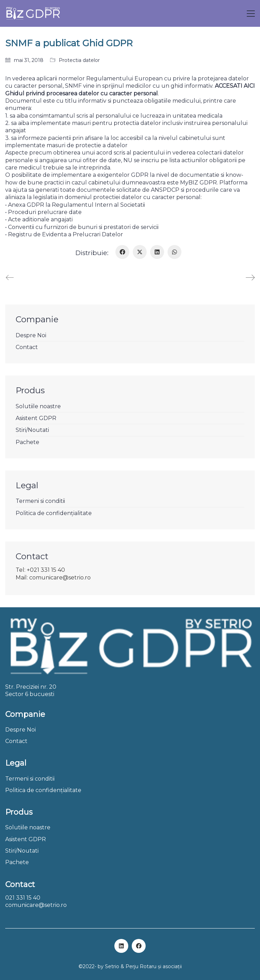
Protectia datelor (79, 60)
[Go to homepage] (33, 13)
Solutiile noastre (38, 406)
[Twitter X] (140, 252)
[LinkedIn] (157, 252)
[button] (251, 14)
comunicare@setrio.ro (36, 905)
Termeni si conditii (40, 501)
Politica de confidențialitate (54, 513)
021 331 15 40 (23, 898)
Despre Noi (31, 335)
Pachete (27, 442)
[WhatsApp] (174, 252)
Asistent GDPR (36, 418)
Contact (27, 347)
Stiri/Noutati (32, 430)
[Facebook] (122, 252)
